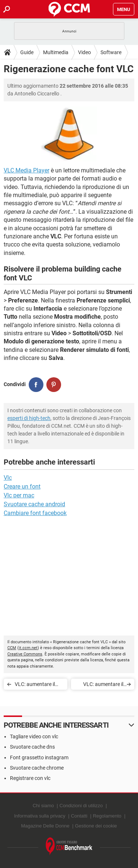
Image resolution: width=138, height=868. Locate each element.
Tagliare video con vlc (34, 736)
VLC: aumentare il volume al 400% (35, 685)
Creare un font (22, 486)
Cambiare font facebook (35, 513)
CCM (12, 648)
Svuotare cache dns (32, 747)
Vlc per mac (19, 495)
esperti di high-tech (29, 418)
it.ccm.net (28, 648)
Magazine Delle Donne (45, 826)
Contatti (79, 816)
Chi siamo (43, 806)
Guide (27, 52)
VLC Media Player (26, 170)
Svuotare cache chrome (37, 768)
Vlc (8, 478)
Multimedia (56, 52)
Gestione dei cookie (96, 826)
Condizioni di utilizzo (81, 806)
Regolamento (107, 816)
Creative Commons (25, 654)
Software (111, 52)
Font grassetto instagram (39, 757)
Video (84, 52)
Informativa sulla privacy (40, 816)
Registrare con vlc (30, 778)
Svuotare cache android (34, 504)
